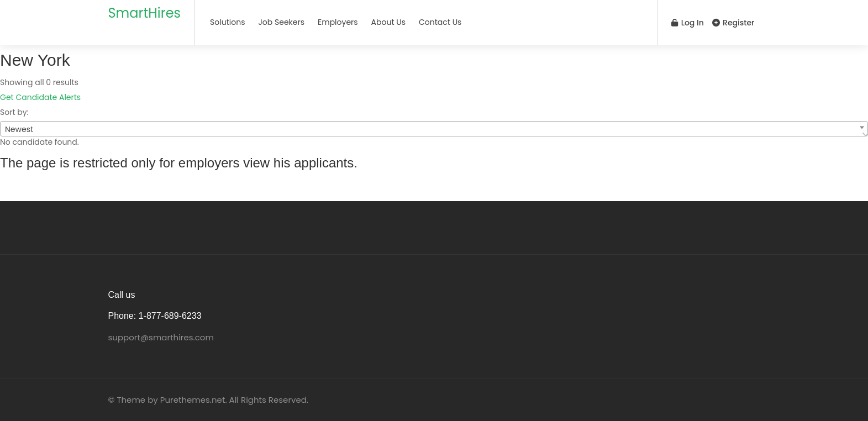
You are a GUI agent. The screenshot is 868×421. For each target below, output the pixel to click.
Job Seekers (281, 22)
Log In (688, 23)
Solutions (227, 22)
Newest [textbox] (19, 129)
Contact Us (440, 22)
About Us (388, 22)
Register (733, 23)
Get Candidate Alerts (40, 97)
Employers (338, 22)
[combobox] (434, 129)
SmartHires (145, 13)
